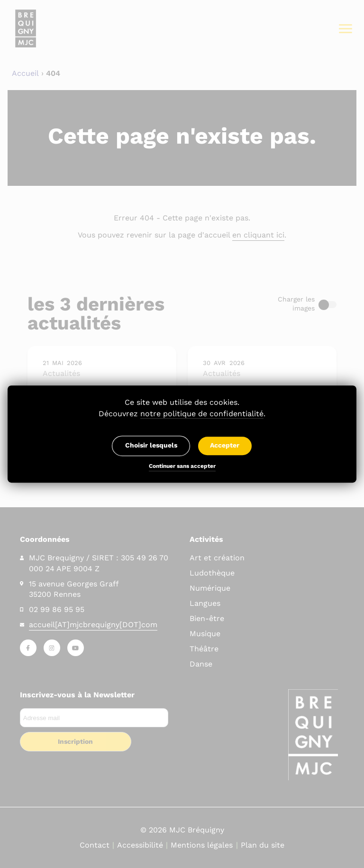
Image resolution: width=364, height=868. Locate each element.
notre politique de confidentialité (202, 414)
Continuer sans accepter (182, 467)
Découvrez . (182, 414)
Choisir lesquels (151, 446)
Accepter (225, 446)
